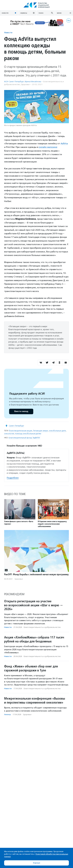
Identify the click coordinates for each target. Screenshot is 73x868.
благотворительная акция (20, 431)
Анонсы (7, 714)
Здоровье (25, 84)
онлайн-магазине (48, 147)
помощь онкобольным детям (28, 434)
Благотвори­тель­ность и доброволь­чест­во (42, 627)
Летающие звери (40, 431)
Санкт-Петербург (16, 426)
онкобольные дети (57, 431)
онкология (9, 434)
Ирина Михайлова (33, 82)
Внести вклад (21, 411)
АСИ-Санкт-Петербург (14, 82)
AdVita (64, 143)
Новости (8, 32)
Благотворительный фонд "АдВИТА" (24, 438)
